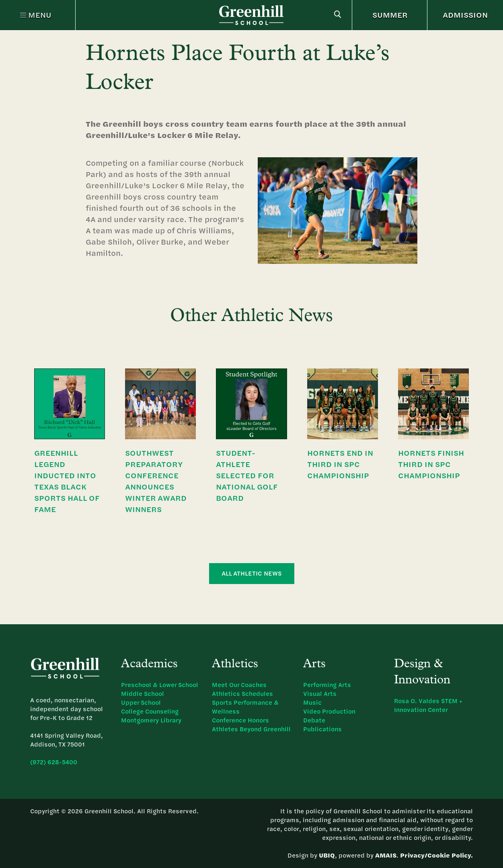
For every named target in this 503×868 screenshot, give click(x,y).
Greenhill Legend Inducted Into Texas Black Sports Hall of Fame (67, 481)
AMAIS (386, 855)
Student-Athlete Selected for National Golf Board (247, 475)
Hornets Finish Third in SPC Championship (431, 464)
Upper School (141, 702)
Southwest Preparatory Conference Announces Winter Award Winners (156, 481)
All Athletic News (252, 573)
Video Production (329, 711)
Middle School (143, 694)
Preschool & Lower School (160, 685)
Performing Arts (327, 685)
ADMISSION (465, 15)
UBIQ (327, 855)
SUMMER (390, 15)
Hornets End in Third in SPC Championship (340, 464)
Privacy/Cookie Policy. (436, 855)
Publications (322, 729)
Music (312, 702)
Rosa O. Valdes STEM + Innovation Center (428, 705)
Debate (314, 720)
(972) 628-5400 (54, 762)
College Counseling (150, 711)
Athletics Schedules (242, 694)
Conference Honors (240, 720)
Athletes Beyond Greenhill (251, 729)
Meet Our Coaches (239, 685)
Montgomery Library (151, 720)
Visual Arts (320, 694)
